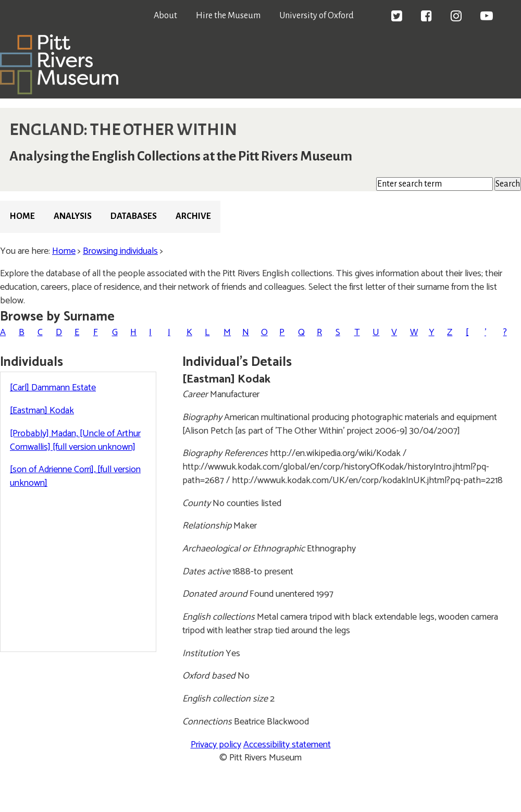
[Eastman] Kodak (42, 411)
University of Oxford (317, 16)
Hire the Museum (228, 16)
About (165, 16)
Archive (193, 216)
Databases (134, 216)
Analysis (73, 216)
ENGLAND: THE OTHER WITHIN (123, 130)
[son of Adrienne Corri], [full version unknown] (75, 476)
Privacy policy (216, 745)
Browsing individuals (120, 251)
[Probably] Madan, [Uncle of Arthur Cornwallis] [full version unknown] (75, 440)
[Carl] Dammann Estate (53, 388)
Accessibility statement (287, 745)
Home (22, 216)
